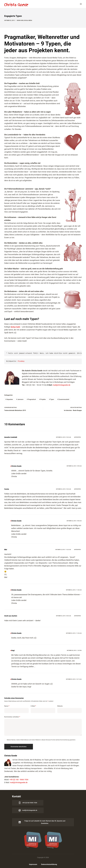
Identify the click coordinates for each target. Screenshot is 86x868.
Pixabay (21, 361)
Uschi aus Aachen (11, 616)
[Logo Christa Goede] (16, 5)
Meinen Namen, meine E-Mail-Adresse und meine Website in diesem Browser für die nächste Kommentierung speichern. (41, 740)
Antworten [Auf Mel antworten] (77, 550)
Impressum (33, 864)
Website (60, 706)
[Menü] (81, 4)
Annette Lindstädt (11, 437)
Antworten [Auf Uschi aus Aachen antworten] (77, 616)
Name (7, 706)
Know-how (20, 20)
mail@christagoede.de (62, 385)
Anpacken (9, 399)
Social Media (28, 20)
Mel (6, 550)
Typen (51, 399)
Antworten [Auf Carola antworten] (77, 489)
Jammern (20, 399)
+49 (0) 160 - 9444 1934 (19, 780)
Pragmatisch (31, 399)
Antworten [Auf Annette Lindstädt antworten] (77, 437)
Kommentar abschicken (19, 747)
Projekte (43, 399)
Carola (7, 489)
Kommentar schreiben (12, 717)
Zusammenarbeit (63, 399)
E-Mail (33, 706)
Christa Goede (16, 466)
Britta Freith (16, 327)
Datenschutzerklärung (49, 864)
